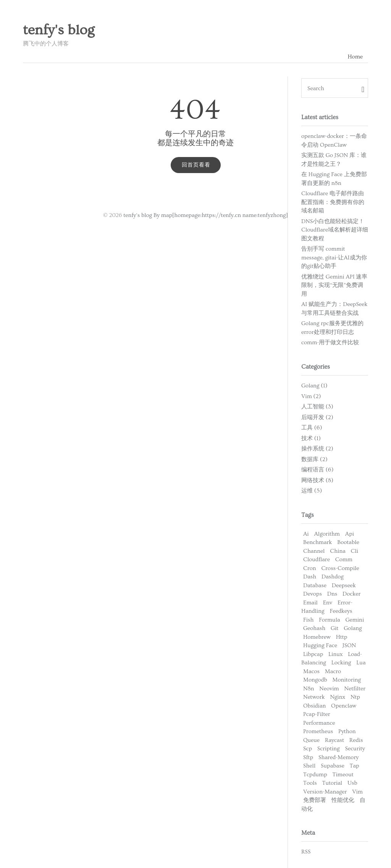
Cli (355, 551)
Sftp (308, 757)
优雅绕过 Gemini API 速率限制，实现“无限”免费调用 (334, 285)
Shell (309, 766)
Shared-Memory (338, 757)
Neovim (329, 689)
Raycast (334, 740)
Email (310, 603)
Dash (310, 577)
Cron (310, 568)
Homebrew (317, 637)
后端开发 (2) (317, 417)
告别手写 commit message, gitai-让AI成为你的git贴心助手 (334, 257)
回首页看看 (196, 165)
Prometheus (318, 731)
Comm (344, 560)
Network (314, 697)
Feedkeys (341, 611)
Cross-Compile (340, 568)
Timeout (343, 775)
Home (355, 57)
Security (355, 749)
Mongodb (315, 680)
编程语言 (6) (317, 470)
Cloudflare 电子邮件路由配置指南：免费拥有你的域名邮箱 (333, 202)
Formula (329, 620)
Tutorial (332, 783)
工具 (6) (312, 428)
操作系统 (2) (317, 449)
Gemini (355, 620)
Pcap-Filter (317, 714)
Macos (311, 671)
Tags (308, 515)
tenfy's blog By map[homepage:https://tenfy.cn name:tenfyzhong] (206, 215)
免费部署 (315, 800)
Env (328, 603)
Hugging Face (320, 645)
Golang (353, 628)
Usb (352, 783)
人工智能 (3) (317, 407)
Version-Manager (325, 792)
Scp (308, 749)
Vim (357, 792)
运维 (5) (312, 491)
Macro (333, 671)
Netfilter (355, 689)
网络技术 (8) (317, 480)
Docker (351, 594)
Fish (308, 620)
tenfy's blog (59, 30)
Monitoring (347, 680)
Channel (314, 551)
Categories (316, 367)
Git (334, 628)
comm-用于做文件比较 (330, 343)
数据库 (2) (314, 459)
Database (315, 585)
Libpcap (313, 654)
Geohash (314, 628)
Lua (361, 663)
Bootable (348, 542)
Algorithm (327, 534)
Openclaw (344, 706)
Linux (335, 654)
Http (342, 637)
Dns (332, 594)
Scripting (329, 749)
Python (347, 731)
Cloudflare (317, 560)
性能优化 (343, 800)
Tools (310, 783)
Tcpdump (315, 775)
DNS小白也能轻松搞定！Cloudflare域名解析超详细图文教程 (335, 230)
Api (350, 534)
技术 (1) (311, 438)
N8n (309, 689)
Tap (355, 766)
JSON (349, 645)
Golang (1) (314, 386)
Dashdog (333, 577)
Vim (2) (311, 396)
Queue (311, 740)
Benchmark (317, 542)
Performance (319, 723)
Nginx (338, 697)
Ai (306, 534)
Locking (341, 663)
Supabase (333, 766)
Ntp (355, 697)
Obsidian (314, 706)
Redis (356, 740)
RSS (306, 852)
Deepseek (344, 585)
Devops (313, 594)
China (338, 551)
